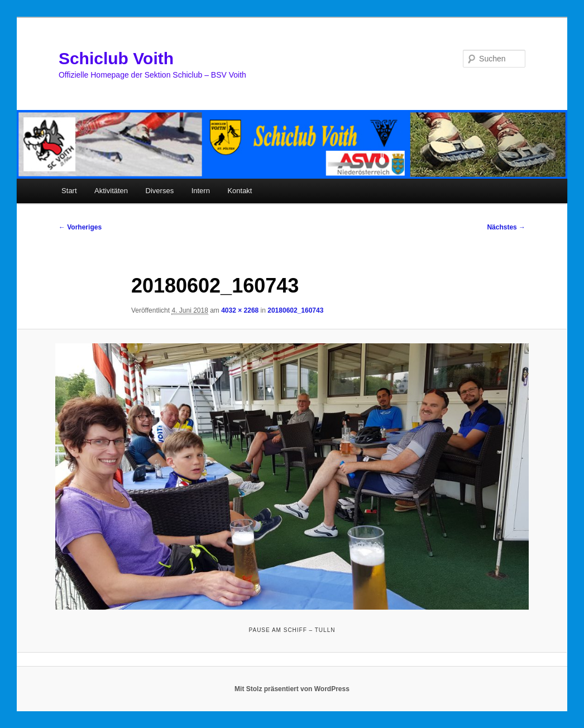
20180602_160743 (295, 310)
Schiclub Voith (116, 58)
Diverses (160, 191)
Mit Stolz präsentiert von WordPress (292, 689)
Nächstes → (506, 227)
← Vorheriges (80, 227)
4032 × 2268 (240, 310)
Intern (201, 191)
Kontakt (240, 191)
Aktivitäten (111, 191)
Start (69, 191)
